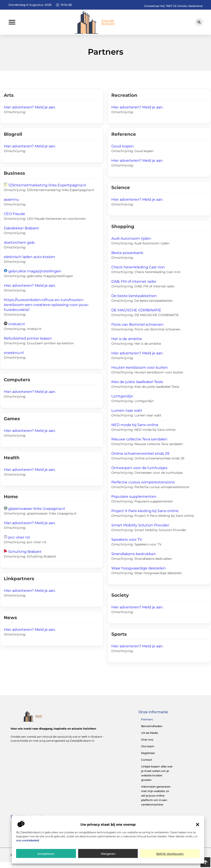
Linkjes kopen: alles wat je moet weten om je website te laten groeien (157, 779)
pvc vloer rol (19, 544)
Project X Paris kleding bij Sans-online (145, 517)
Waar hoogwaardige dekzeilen (139, 574)
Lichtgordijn (122, 402)
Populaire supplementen (134, 503)
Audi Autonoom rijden (131, 245)
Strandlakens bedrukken (134, 560)
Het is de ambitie (127, 345)
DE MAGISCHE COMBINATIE (136, 316)
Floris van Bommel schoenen (137, 331)
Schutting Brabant (25, 558)
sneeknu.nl (14, 359)
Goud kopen (123, 152)
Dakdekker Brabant (21, 234)
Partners (147, 725)
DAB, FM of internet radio (134, 288)
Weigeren (108, 855)
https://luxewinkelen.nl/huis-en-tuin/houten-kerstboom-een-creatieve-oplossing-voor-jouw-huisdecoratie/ (46, 311)
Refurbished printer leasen (28, 345)
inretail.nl (16, 330)
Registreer (148, 759)
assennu (11, 206)
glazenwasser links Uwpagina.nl (37, 515)
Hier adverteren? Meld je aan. (30, 113)
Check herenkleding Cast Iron (138, 273)
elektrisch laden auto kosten (29, 263)
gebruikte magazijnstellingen (35, 277)
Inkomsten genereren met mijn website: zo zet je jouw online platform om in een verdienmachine (156, 802)
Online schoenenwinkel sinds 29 (140, 460)
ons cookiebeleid (28, 841)
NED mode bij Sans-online (135, 431)
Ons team (148, 752)
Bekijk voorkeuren (170, 855)
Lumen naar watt (127, 417)
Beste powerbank (127, 259)
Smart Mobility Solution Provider (140, 531)
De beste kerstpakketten (134, 302)
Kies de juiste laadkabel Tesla (137, 388)
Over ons (147, 746)
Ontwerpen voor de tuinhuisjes (139, 474)
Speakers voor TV (127, 546)
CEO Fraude (14, 220)
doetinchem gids (19, 249)
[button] (198, 826)
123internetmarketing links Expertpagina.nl (47, 191)
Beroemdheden (152, 732)
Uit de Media (150, 739)
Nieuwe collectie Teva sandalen (139, 445)
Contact (147, 766)
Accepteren (46, 855)
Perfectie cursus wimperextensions (143, 488)
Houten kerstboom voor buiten (140, 374)
